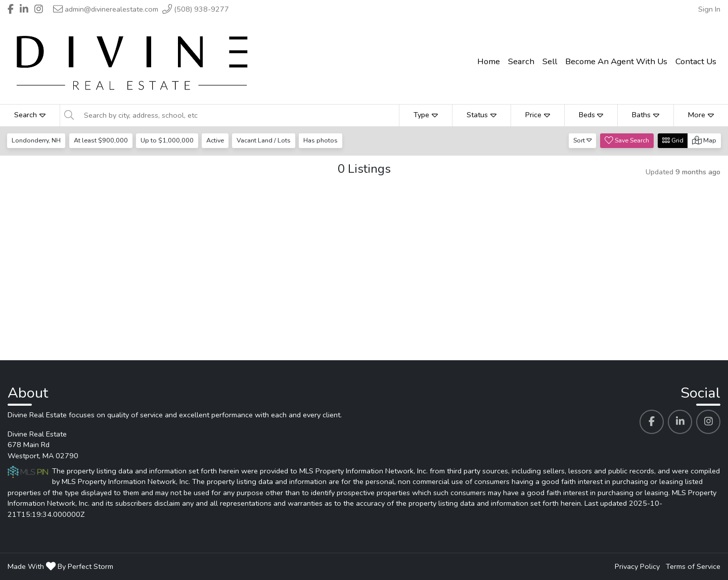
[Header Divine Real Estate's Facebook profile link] (11, 9)
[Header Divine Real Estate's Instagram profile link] (39, 9)
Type (426, 115)
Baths (646, 115)
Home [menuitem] (489, 61)
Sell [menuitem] (550, 61)
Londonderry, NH (37, 140)
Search (30, 115)
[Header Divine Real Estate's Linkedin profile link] (24, 9)
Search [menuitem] (521, 61)
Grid (673, 140)
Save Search (627, 140)
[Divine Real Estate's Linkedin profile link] (680, 422)
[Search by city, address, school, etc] (239, 115)
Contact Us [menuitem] (696, 61)
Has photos (324, 140)
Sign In (709, 9)
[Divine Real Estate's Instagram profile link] (708, 422)
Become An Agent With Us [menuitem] (616, 61)
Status (482, 115)
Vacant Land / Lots (266, 140)
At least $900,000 (101, 140)
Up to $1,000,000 (168, 140)
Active (217, 140)
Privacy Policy (637, 566)
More (701, 115)
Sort (583, 140)
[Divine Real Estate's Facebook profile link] (652, 422)
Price (538, 115)
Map (704, 140)
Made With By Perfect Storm (60, 566)
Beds (591, 115)
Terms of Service (693, 566)
